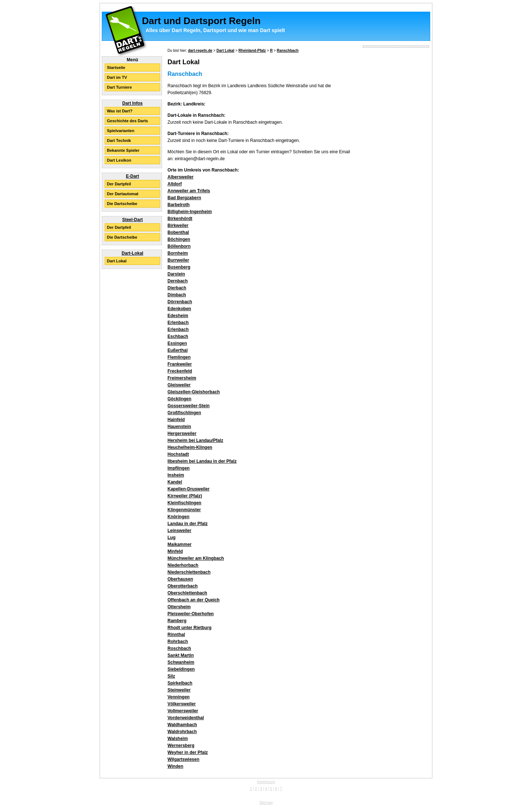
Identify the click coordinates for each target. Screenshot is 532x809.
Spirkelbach (180, 683)
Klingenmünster (184, 510)
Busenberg (179, 267)
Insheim (176, 475)
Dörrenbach (180, 302)
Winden (175, 766)
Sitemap (266, 803)
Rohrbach (178, 642)
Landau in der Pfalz (188, 524)
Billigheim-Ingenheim (190, 212)
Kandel (175, 482)
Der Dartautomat (123, 194)
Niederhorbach (183, 565)
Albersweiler (180, 177)
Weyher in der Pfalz (188, 752)
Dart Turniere (119, 87)
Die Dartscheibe (122, 204)
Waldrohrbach (182, 732)
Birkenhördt (180, 219)
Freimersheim (182, 378)
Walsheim (178, 739)
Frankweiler (180, 364)
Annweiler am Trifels (189, 191)
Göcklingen (179, 399)
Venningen (179, 697)
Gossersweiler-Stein (188, 406)
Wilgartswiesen (183, 759)
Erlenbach (178, 323)
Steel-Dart (133, 220)
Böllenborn (179, 246)
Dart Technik (119, 140)
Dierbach (177, 288)
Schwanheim (181, 662)
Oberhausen (180, 579)
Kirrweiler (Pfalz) (185, 496)
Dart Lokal (117, 261)
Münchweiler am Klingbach (196, 558)
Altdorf (175, 184)
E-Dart (132, 176)
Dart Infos (132, 103)
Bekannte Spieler (123, 150)
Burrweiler (178, 260)
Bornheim (178, 253)
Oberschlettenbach (187, 593)
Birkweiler (178, 226)
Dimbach (177, 295)
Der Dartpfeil (119, 184)
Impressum (266, 782)
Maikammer (180, 544)
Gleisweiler (179, 385)
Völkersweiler (182, 704)
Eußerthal (178, 350)
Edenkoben (179, 309)
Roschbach (179, 648)
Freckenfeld (180, 371)
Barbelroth (179, 205)
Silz (171, 676)
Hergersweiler (182, 434)
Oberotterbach (183, 586)
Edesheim (178, 316)
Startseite (116, 68)
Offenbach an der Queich (194, 600)
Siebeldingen (181, 669)
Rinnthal (176, 635)
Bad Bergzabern (184, 198)
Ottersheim (179, 607)
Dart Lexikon (119, 160)
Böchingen (179, 239)
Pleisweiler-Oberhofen (191, 614)
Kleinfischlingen (184, 503)
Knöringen (178, 517)
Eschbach (178, 336)
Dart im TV (117, 77)
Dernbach (178, 281)
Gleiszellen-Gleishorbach (194, 392)
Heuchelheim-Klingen (190, 447)
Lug (171, 538)
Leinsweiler (179, 531)
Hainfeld (176, 420)
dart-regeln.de (200, 51)
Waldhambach (182, 725)
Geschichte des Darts (128, 121)
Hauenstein (179, 427)
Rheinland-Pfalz (252, 51)
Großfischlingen (184, 413)
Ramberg (177, 621)
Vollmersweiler (183, 711)
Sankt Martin (181, 655)
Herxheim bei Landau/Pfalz (195, 440)
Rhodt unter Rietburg (190, 628)
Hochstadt (178, 454)
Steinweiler (179, 690)
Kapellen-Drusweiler (188, 489)
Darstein (176, 274)
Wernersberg (181, 746)
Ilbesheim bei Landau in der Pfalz (202, 461)
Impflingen (179, 468)
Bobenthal (178, 232)
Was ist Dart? (120, 111)
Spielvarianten (121, 131)
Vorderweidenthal (186, 718)
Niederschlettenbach (189, 572)
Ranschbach (288, 51)
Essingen (177, 343)
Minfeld (175, 551)
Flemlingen (179, 357)
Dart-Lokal (132, 253)
